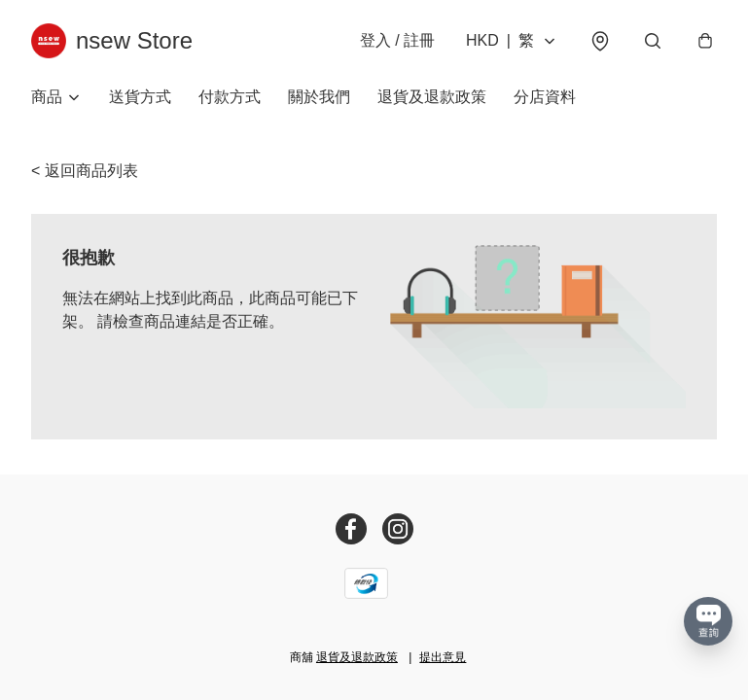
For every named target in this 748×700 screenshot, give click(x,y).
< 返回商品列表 (85, 171)
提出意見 (443, 657)
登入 (397, 40)
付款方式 (230, 97)
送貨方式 (140, 97)
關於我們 (319, 97)
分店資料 (545, 97)
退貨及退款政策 (432, 97)
